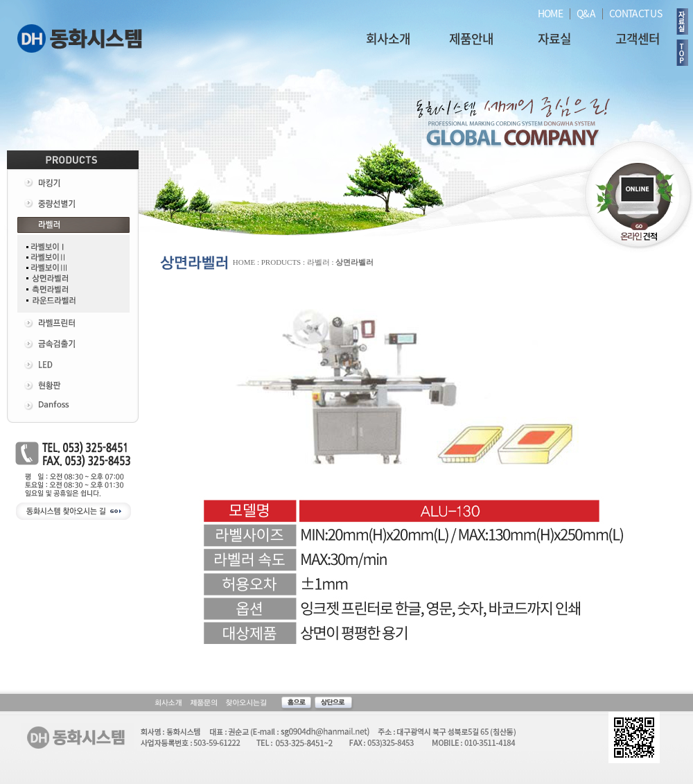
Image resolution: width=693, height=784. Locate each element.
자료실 (554, 38)
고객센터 (638, 38)
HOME (550, 13)
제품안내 (471, 38)
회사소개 (388, 38)
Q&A (586, 13)
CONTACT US (635, 13)
